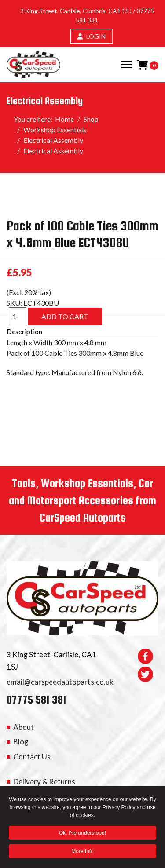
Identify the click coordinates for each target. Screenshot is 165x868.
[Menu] (127, 65)
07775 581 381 (36, 699)
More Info (82, 852)
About (24, 727)
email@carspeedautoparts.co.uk (60, 682)
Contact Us (32, 757)
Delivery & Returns (44, 782)
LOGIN (92, 36)
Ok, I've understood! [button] (82, 834)
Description (24, 331)
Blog (21, 742)
